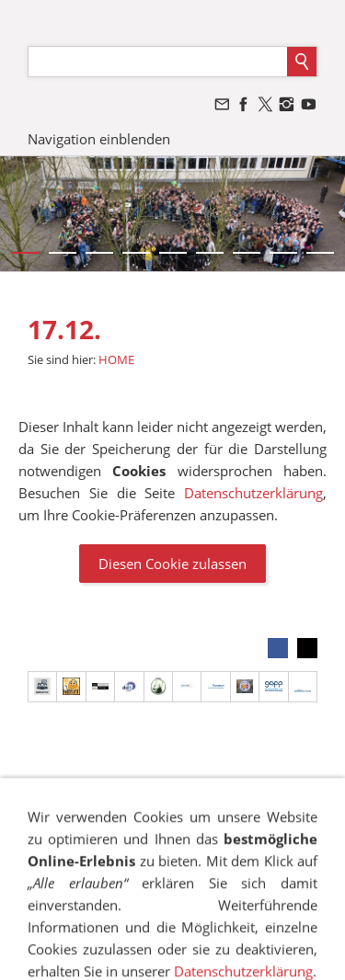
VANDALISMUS (267, 838)
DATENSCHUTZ (249, 803)
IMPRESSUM (88, 803)
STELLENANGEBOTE (219, 855)
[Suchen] (158, 62)
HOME (116, 359)
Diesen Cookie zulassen (172, 564)
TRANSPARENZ (239, 820)
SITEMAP (165, 803)
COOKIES (154, 820)
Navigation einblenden (99, 139)
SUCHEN (87, 820)
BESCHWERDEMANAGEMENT (121, 838)
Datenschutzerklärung (253, 493)
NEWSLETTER (106, 855)
